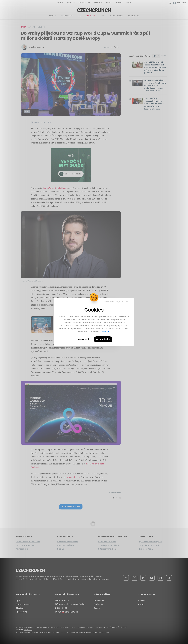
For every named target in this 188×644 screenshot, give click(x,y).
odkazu (106, 331)
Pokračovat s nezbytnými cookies (117, 302)
